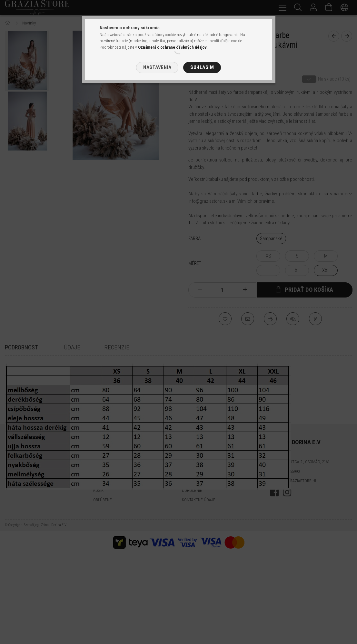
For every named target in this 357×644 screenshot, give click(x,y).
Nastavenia (157, 67)
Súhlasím (202, 67)
